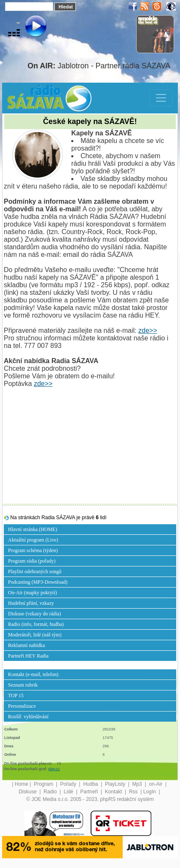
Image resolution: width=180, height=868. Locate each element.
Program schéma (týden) (33, 550)
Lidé (69, 792)
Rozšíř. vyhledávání (28, 717)
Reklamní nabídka (27, 645)
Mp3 (138, 784)
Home (21, 784)
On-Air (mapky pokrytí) (32, 593)
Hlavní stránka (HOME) (33, 529)
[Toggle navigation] (161, 98)
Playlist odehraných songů (35, 571)
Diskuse (28, 792)
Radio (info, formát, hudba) (36, 624)
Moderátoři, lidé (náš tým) (35, 635)
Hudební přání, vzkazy (31, 603)
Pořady (69, 784)
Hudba (91, 784)
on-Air (156, 784)
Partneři (90, 792)
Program (44, 784)
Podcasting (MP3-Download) (38, 582)
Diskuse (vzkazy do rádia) (35, 614)
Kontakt (114, 792)
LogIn (150, 792)
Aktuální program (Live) (33, 540)
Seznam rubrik (23, 685)
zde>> (148, 330)
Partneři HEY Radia (28, 656)
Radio (51, 792)
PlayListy (116, 784)
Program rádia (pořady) (32, 561)
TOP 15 (16, 695)
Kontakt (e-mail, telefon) (33, 674)
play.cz (54, 769)
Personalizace (22, 706)
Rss (134, 792)
